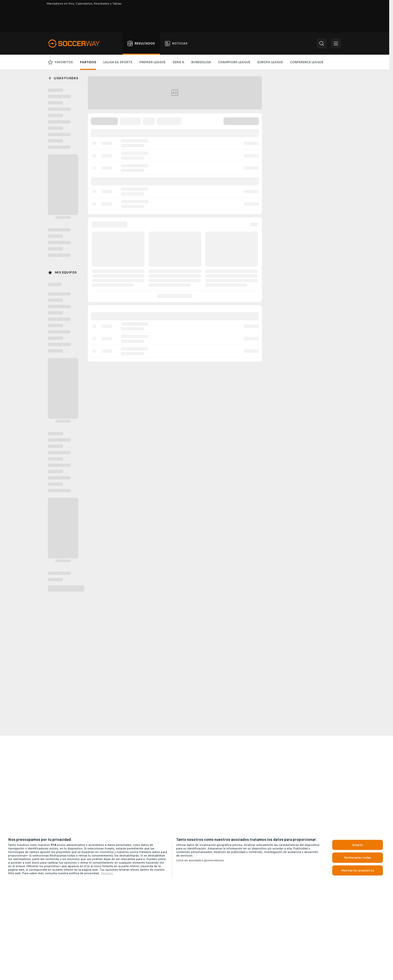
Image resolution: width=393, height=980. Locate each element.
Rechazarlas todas (358, 858)
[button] (322, 44)
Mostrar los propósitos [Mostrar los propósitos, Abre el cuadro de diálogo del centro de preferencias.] (358, 870)
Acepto (358, 845)
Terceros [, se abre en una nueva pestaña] (107, 873)
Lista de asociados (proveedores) (200, 860)
